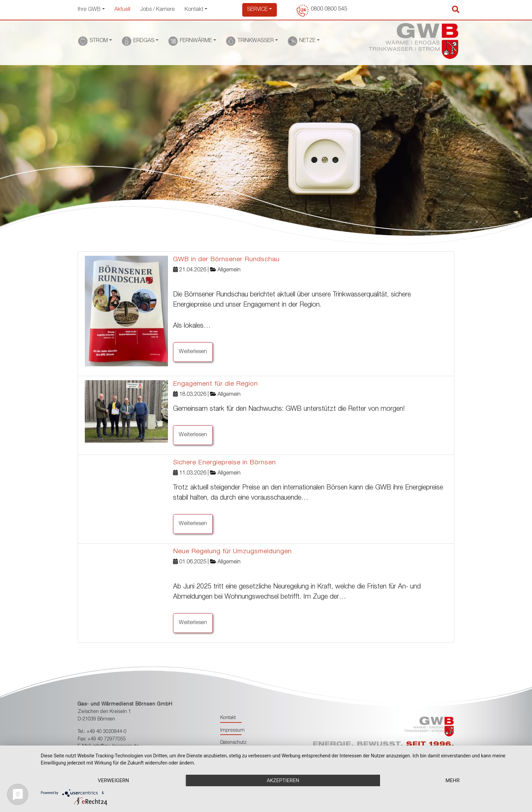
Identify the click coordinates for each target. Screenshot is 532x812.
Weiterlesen (193, 352)
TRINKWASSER (256, 41)
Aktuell (123, 10)
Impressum (232, 731)
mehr (453, 780)
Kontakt (194, 10)
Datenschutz (233, 743)
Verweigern (113, 780)
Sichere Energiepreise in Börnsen (224, 463)
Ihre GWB (89, 10)
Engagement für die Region (215, 384)
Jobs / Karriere (158, 10)
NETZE (307, 41)
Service (257, 10)
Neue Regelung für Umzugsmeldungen (232, 552)
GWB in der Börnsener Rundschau (226, 260)
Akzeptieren (283, 780)
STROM (99, 41)
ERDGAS (144, 41)
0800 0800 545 (329, 9)
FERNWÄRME (196, 41)
